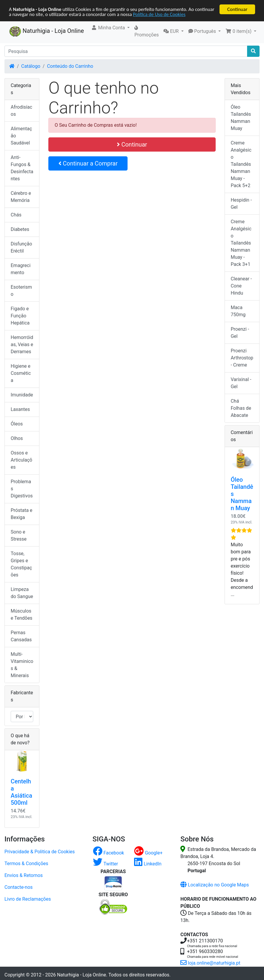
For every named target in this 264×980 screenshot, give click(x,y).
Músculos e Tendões (22, 614)
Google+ (148, 853)
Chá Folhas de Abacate (241, 408)
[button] (110, 28)
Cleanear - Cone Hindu (241, 286)
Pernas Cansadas (21, 636)
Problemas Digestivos (22, 489)
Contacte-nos (19, 887)
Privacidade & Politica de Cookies (40, 852)
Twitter (105, 864)
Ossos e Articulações (22, 460)
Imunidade (22, 395)
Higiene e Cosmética (21, 373)
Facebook (108, 853)
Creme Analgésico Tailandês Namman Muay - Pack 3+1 (241, 243)
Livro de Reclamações (28, 899)
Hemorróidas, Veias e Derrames (22, 344)
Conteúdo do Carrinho (70, 66)
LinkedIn (148, 864)
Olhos (17, 438)
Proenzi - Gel (240, 333)
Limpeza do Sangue (22, 593)
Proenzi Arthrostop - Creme (242, 358)
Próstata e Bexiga (22, 514)
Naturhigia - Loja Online (47, 31)
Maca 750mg (238, 311)
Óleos (17, 424)
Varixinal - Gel (241, 383)
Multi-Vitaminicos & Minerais (22, 665)
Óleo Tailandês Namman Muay (241, 118)
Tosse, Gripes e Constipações (21, 564)
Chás (16, 215)
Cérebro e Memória (21, 197)
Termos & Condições (26, 863)
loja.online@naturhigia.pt (210, 963)
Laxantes (20, 409)
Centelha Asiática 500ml (21, 792)
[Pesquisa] (126, 51)
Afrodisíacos (22, 111)
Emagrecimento (21, 269)
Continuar (237, 9)
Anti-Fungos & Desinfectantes (22, 168)
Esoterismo (21, 291)
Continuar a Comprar (88, 163)
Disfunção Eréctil (21, 247)
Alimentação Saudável (21, 136)
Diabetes (20, 229)
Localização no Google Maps (215, 885)
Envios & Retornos (24, 875)
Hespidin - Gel (241, 204)
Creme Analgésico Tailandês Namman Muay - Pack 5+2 (241, 164)
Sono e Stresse (19, 535)
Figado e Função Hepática (20, 316)
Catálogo (31, 66)
